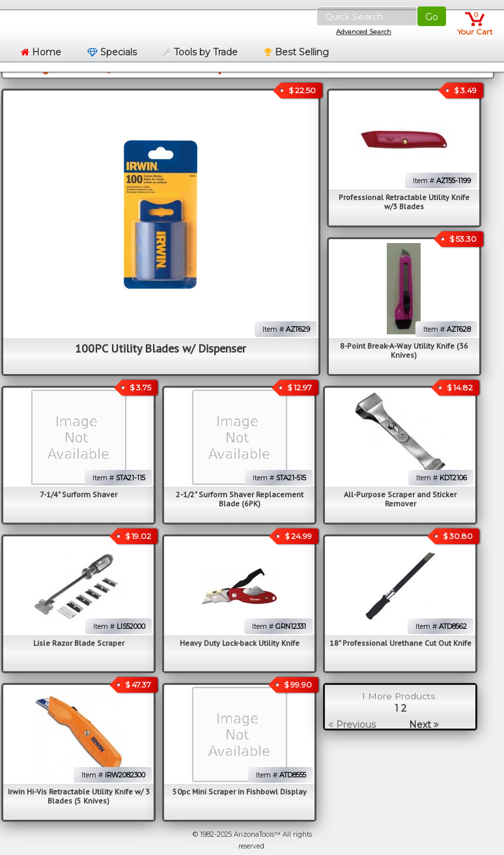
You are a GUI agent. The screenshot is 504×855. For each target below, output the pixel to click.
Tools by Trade (200, 52)
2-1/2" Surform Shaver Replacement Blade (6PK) (240, 499)
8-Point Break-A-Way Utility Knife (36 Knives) (404, 350)
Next (424, 725)
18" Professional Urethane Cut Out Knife (400, 643)
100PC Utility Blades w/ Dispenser (161, 348)
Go (432, 17)
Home (41, 52)
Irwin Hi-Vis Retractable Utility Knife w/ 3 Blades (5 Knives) (79, 796)
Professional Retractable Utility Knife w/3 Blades (404, 202)
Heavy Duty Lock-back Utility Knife (240, 643)
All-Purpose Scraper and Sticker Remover (400, 499)
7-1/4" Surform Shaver (78, 494)
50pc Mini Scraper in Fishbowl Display (240, 791)
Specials (112, 52)
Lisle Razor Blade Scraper (79, 643)
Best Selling (296, 52)
